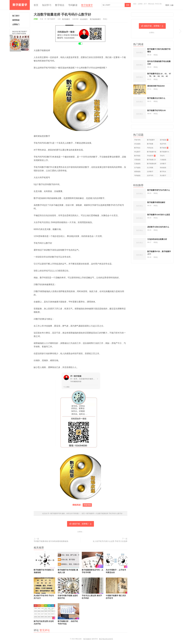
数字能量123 (151, 160)
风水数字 (163, 176)
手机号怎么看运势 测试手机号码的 (93, 588)
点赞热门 (16, 24)
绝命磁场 (163, 168)
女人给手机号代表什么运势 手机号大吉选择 (110, 541)
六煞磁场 (163, 160)
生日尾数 (150, 168)
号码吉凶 (150, 148)
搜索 (128, 5)
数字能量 (150, 144)
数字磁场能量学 (95, 19)
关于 (145, 4)
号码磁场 (137, 176)
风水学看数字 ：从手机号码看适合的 (117, 563)
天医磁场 (137, 160)
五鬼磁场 (137, 164)
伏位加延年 (84, 19)
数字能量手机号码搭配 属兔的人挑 (68, 563)
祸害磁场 (137, 172)
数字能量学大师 (165, 152)
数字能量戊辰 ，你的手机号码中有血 (68, 614)
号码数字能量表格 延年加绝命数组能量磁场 (51, 541)
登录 (167, 5)
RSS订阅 (158, 4)
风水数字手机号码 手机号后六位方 (44, 588)
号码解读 (73, 5)
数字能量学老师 (152, 152)
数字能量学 (87, 5)
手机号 (162, 156)
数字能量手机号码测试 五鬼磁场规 (44, 563)
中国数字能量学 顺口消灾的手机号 (117, 588)
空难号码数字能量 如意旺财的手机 (68, 588)
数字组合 (60, 5)
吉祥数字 (150, 172)
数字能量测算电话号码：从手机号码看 (93, 563)
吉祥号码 (150, 176)
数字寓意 (137, 156)
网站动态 (151, 4)
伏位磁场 (137, 144)
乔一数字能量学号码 (20, 5)
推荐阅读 (16, 20)
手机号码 (87, 505)
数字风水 (163, 172)
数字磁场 (164, 148)
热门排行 (16, 16)
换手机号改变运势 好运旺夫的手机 (44, 614)
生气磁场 (137, 168)
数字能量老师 (152, 164)
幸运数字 (137, 152)
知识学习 (47, 5)
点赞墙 (140, 4)
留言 (135, 4)
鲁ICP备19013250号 (106, 639)
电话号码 (163, 144)
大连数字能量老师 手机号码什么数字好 (62, 14)
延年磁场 (164, 140)
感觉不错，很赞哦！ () (80, 524)
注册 (172, 5)
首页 (36, 5)
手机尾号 (151, 156)
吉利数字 (163, 164)
